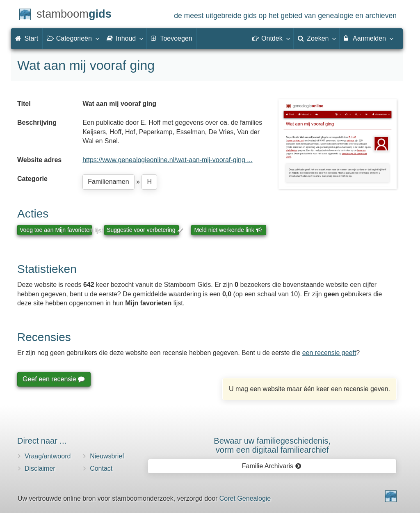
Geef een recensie (53, 379)
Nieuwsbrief (107, 456)
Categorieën (73, 38)
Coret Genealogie (245, 498)
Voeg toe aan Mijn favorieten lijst (56, 230)
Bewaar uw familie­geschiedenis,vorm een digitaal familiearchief (272, 445)
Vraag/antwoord (48, 456)
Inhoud (124, 38)
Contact (101, 468)
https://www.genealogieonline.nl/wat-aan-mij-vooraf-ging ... (167, 160)
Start (27, 38)
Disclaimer (40, 468)
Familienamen (108, 182)
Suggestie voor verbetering (143, 230)
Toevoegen (171, 38)
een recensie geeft (329, 353)
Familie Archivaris (272, 466)
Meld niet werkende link (228, 230)
